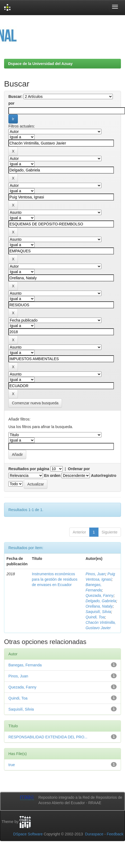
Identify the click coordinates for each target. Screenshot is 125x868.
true (12, 765)
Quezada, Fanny (100, 595)
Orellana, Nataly (99, 606)
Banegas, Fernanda (25, 665)
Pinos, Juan (95, 574)
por (11, 103)
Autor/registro (103, 476)
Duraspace (94, 834)
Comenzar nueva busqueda (35, 403)
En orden (52, 476)
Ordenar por (79, 469)
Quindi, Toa (95, 617)
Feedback (115, 834)
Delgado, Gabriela (101, 601)
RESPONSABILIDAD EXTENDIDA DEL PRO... (48, 737)
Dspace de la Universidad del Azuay (40, 64)
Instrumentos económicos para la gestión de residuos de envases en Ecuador (55, 579)
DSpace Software (28, 834)
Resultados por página (29, 469)
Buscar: (15, 97)
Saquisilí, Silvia (98, 612)
